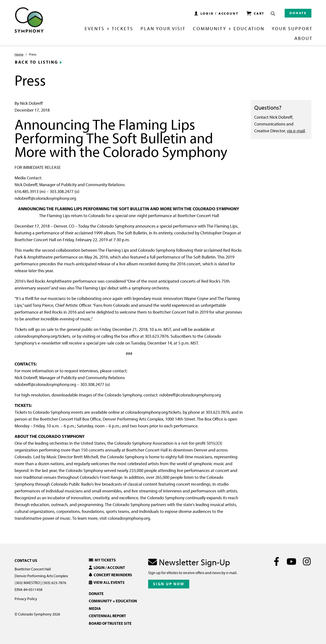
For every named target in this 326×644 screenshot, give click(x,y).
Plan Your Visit (163, 29)
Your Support (292, 29)
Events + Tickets (109, 29)
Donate (298, 13)
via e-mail (296, 131)
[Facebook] (276, 561)
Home (19, 54)
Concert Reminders (110, 575)
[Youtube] (292, 561)
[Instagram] (307, 561)
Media (95, 608)
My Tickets (102, 560)
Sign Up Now (169, 584)
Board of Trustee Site (110, 623)
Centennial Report (107, 616)
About (303, 38)
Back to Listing (36, 62)
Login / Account (107, 567)
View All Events (107, 582)
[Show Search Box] (273, 14)
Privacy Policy (26, 599)
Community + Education (229, 29)
